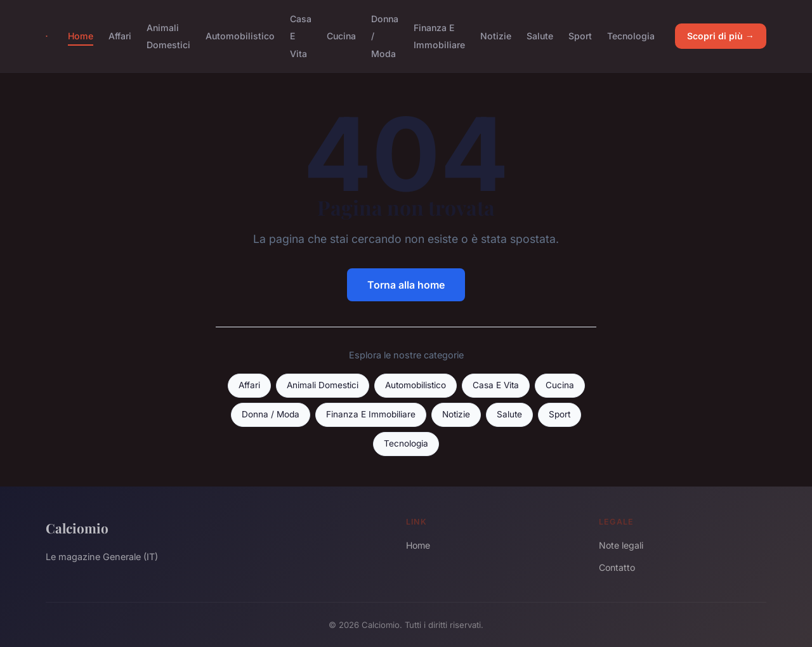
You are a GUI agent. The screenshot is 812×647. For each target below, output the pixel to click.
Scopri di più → (721, 36)
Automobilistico (240, 36)
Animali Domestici (168, 36)
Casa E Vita (496, 385)
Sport (580, 36)
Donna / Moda (271, 414)
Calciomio (77, 528)
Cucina (341, 36)
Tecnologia (631, 36)
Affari (120, 36)
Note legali (621, 545)
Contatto (617, 567)
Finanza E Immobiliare (439, 36)
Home (81, 36)
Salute (540, 36)
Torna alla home (406, 285)
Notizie (496, 36)
